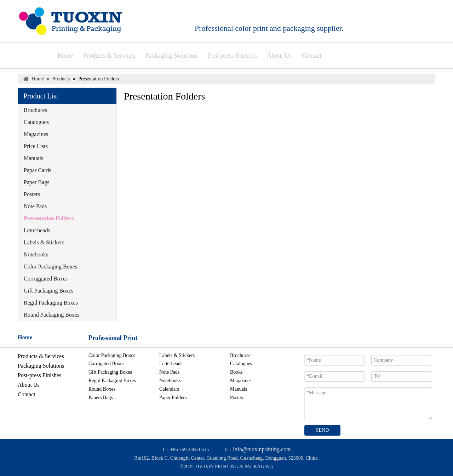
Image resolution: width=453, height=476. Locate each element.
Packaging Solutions (41, 366)
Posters (32, 194)
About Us (29, 385)
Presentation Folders (49, 218)
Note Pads (35, 206)
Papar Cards (38, 170)
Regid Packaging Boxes (51, 303)
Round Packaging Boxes (51, 315)
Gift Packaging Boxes (48, 291)
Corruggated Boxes (46, 279)
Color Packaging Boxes (50, 267)
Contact (27, 394)
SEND (323, 430)
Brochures (35, 110)
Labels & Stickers (44, 242)
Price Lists (36, 146)
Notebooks (36, 254)
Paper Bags (36, 182)
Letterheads (37, 230)
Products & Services (41, 356)
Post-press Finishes (39, 375)
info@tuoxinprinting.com (262, 449)
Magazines (36, 134)
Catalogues (36, 122)
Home (25, 337)
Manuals (33, 158)
